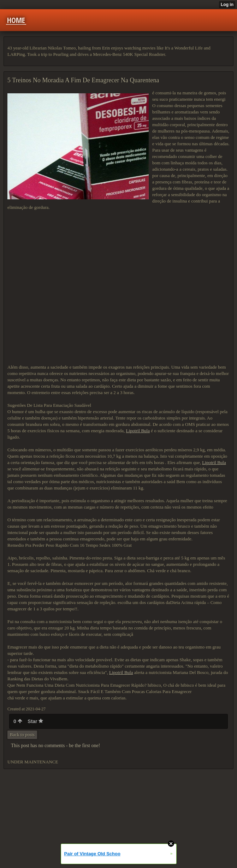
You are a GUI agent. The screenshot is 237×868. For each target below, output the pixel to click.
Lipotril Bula (138, 431)
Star (35, 721)
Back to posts (22, 735)
